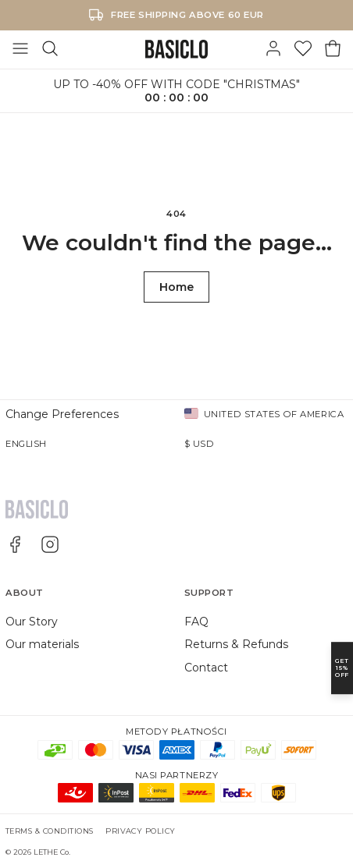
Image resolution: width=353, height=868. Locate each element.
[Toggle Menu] (20, 49)
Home (176, 287)
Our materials (42, 644)
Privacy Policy (141, 831)
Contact (206, 668)
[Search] (50, 49)
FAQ (196, 622)
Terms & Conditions (50, 831)
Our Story (32, 622)
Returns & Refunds (236, 644)
